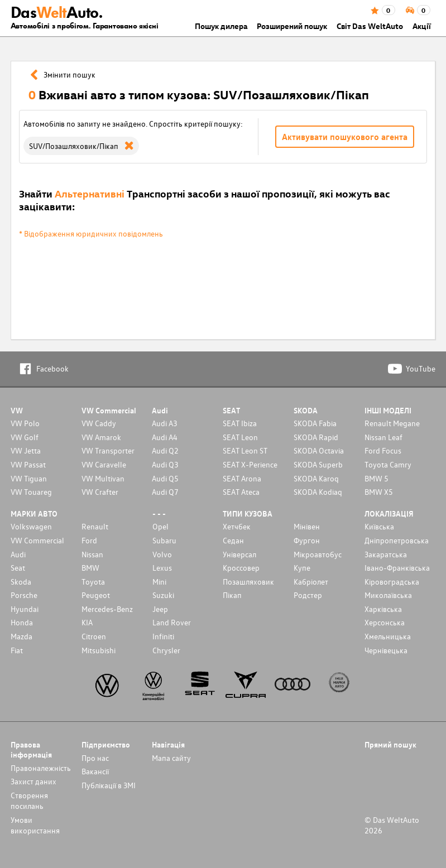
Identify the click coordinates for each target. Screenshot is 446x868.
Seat (18, 568)
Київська (379, 526)
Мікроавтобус (318, 554)
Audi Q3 (165, 464)
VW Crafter (100, 492)
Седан (233, 540)
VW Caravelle (104, 464)
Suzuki (163, 595)
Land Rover (172, 622)
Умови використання (35, 825)
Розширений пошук (292, 26)
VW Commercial (37, 540)
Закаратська (386, 554)
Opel (160, 526)
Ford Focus (383, 450)
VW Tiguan (29, 478)
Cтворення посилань (29, 801)
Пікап (232, 595)
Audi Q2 (165, 450)
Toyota (93, 582)
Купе (302, 568)
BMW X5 (379, 492)
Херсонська (385, 622)
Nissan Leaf (383, 437)
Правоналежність (41, 768)
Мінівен (307, 526)
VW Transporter (108, 450)
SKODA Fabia (315, 423)
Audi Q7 (165, 492)
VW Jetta (26, 450)
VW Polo (25, 423)
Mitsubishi (99, 650)
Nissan (92, 554)
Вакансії (95, 771)
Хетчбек (237, 526)
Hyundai (25, 609)
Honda (22, 622)
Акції (422, 26)
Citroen (94, 636)
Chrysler (166, 650)
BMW (90, 568)
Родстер (308, 595)
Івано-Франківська (397, 568)
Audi (18, 554)
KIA (87, 622)
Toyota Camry (388, 464)
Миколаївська (388, 595)
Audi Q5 (165, 478)
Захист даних (33, 781)
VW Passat (28, 464)
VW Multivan (103, 478)
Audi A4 (165, 437)
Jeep (160, 609)
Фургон (307, 540)
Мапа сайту (171, 758)
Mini (159, 582)
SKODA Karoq (316, 478)
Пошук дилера (221, 26)
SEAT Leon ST (245, 450)
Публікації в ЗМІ (109, 785)
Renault (95, 526)
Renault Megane (392, 423)
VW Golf (25, 437)
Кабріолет (311, 582)
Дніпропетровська (397, 540)
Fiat (17, 650)
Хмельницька (388, 636)
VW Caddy (99, 423)
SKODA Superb (318, 464)
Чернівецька (386, 650)
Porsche (24, 595)
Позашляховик (248, 582)
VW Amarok (101, 437)
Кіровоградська (392, 582)
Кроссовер (241, 568)
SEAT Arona (242, 478)
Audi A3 (165, 423)
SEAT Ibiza (240, 423)
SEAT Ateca (241, 492)
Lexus (162, 568)
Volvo (162, 554)
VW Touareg (31, 492)
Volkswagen (31, 526)
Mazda (21, 636)
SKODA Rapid (316, 437)
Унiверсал (239, 554)
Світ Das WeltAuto (370, 26)
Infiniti (163, 636)
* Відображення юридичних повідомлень (91, 233)
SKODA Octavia (319, 450)
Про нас (95, 758)
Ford (89, 540)
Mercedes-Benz (107, 609)
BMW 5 (377, 478)
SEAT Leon (240, 437)
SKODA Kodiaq (318, 492)
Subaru (164, 540)
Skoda (21, 582)
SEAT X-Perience (250, 464)
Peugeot (96, 595)
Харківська (383, 609)
